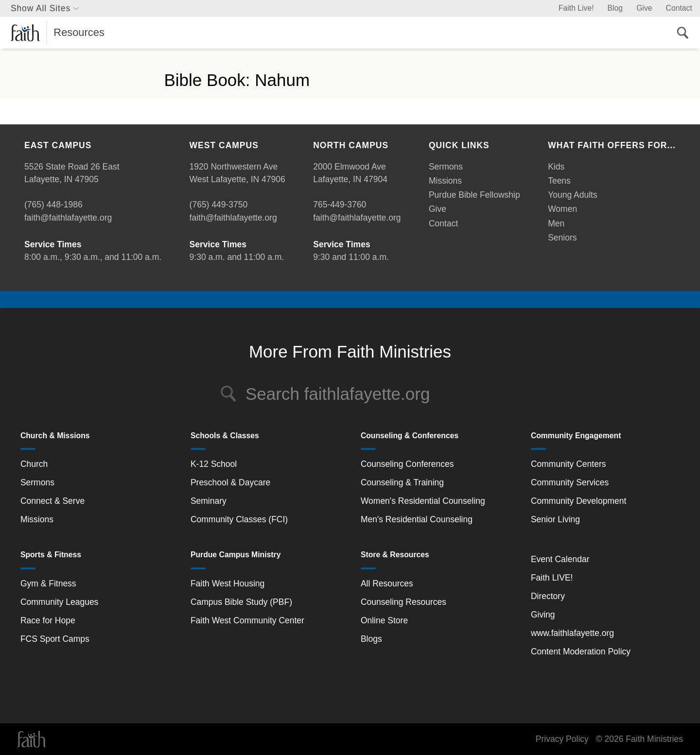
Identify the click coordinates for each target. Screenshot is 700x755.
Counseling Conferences (407, 464)
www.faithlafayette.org (572, 633)
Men (556, 223)
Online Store (384, 620)
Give (644, 8)
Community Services (570, 482)
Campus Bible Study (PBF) (241, 602)
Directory (548, 596)
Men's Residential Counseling (417, 519)
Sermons (446, 167)
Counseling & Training (402, 482)
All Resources (387, 583)
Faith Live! (576, 8)
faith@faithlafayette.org (68, 218)
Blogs (371, 639)
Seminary (209, 501)
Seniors (562, 238)
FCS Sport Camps (55, 639)
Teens (559, 181)
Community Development (578, 501)
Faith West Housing (227, 583)
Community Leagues (60, 602)
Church (34, 464)
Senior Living (555, 519)
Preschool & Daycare (230, 482)
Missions (445, 181)
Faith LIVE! (552, 578)
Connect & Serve (52, 501)
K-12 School (214, 464)
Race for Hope (48, 620)
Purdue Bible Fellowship (474, 195)
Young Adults (573, 195)
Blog (615, 8)
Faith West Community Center (247, 620)
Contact (679, 8)
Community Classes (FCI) (239, 519)
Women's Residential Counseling (423, 501)
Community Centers (569, 464)
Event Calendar (560, 559)
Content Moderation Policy (581, 652)
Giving (543, 615)
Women (562, 209)
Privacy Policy (562, 739)
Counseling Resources (403, 602)
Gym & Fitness (48, 583)
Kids (556, 167)
